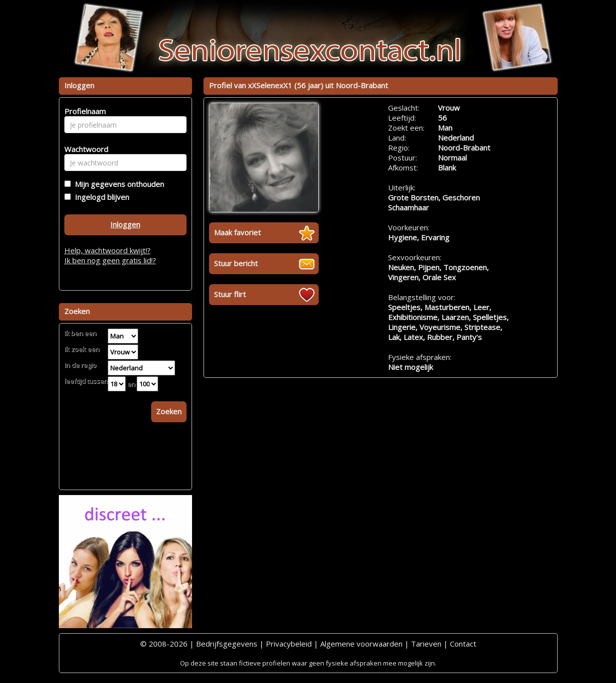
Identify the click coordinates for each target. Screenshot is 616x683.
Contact (463, 644)
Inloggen (125, 224)
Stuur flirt (230, 294)
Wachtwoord (84, 149)
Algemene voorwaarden (361, 644)
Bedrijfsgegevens (227, 644)
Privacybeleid (289, 644)
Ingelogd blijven (100, 197)
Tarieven (426, 644)
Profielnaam (84, 111)
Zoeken (169, 411)
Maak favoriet (237, 232)
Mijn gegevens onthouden (117, 184)
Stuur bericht (236, 263)
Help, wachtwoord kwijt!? (107, 250)
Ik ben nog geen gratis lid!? (110, 260)
